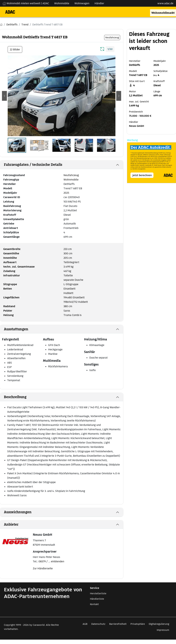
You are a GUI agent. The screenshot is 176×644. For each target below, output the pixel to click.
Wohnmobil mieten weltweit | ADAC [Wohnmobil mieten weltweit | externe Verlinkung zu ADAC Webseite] (26, 3)
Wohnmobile (71, 180)
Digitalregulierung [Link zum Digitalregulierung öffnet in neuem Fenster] (159, 624)
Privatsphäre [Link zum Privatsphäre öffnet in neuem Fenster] (138, 624)
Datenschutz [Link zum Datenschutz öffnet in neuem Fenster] (98, 624)
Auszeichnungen (18, 512)
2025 (66, 193)
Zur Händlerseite (43, 568)
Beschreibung (15, 397)
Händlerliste (97, 599)
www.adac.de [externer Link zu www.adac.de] (165, 3)
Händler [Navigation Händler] (99, 3)
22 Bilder (15, 49)
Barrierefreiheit (118, 624)
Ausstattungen (16, 329)
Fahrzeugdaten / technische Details (33, 165)
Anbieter (11, 524)
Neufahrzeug (71, 175)
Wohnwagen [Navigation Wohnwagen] (82, 3)
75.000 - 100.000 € (140, 116)
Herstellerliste (98, 593)
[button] (4, 96)
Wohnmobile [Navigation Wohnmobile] (62, 3)
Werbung (132, 140)
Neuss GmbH (136, 126)
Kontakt (94, 604)
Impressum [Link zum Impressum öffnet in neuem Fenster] (163, 630)
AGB (85, 624)
